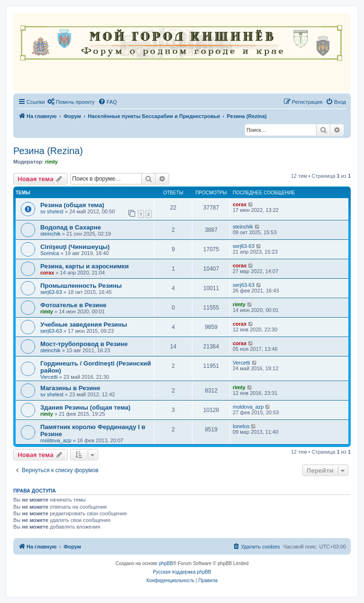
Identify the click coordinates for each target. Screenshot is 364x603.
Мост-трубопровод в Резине (84, 344)
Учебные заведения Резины (84, 324)
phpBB (166, 563)
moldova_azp (248, 407)
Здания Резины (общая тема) (85, 407)
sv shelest (52, 211)
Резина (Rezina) (48, 151)
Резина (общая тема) (72, 205)
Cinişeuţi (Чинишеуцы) (75, 247)
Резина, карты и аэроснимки (85, 266)
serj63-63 (244, 246)
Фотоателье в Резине (73, 305)
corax (240, 204)
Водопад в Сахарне (71, 227)
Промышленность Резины (81, 286)
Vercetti (49, 377)
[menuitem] (71, 102)
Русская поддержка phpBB (182, 572)
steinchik (50, 234)
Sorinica (50, 253)
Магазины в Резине (70, 388)
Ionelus (241, 426)
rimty (51, 162)
